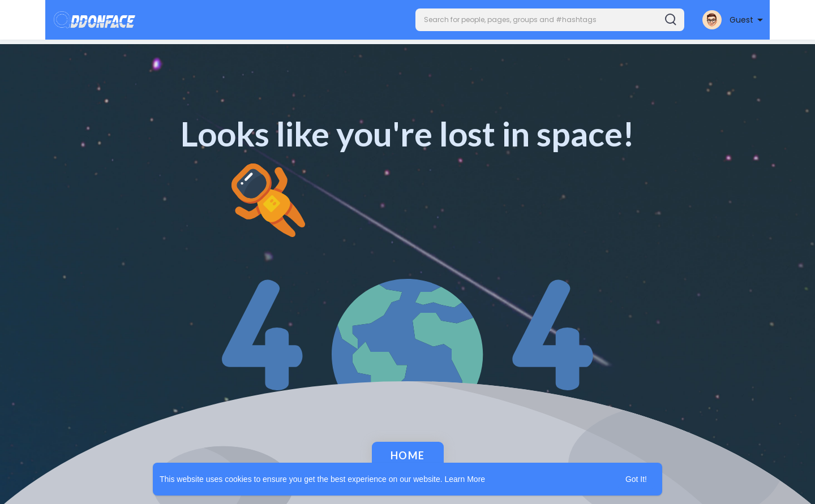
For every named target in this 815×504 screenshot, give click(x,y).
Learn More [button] (465, 479)
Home (408, 455)
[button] (550, 20)
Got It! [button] (636, 479)
